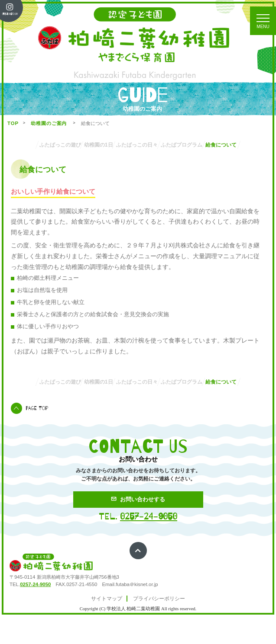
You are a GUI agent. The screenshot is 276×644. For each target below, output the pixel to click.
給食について (138, 161)
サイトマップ (107, 626)
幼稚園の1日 (109, 145)
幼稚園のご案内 (50, 123)
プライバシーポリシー (159, 626)
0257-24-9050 (149, 544)
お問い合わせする (138, 527)
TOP (13, 123)
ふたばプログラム (221, 145)
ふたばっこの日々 (161, 145)
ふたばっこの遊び (55, 145)
